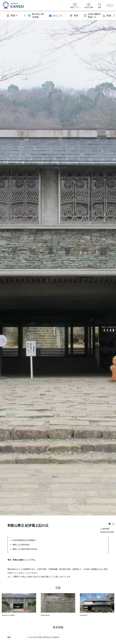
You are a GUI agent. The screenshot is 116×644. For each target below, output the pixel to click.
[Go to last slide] (25, 16)
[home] (34, 5)
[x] (113, 524)
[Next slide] (114, 16)
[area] (12, 16)
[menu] (110, 5)
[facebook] (110, 524)
